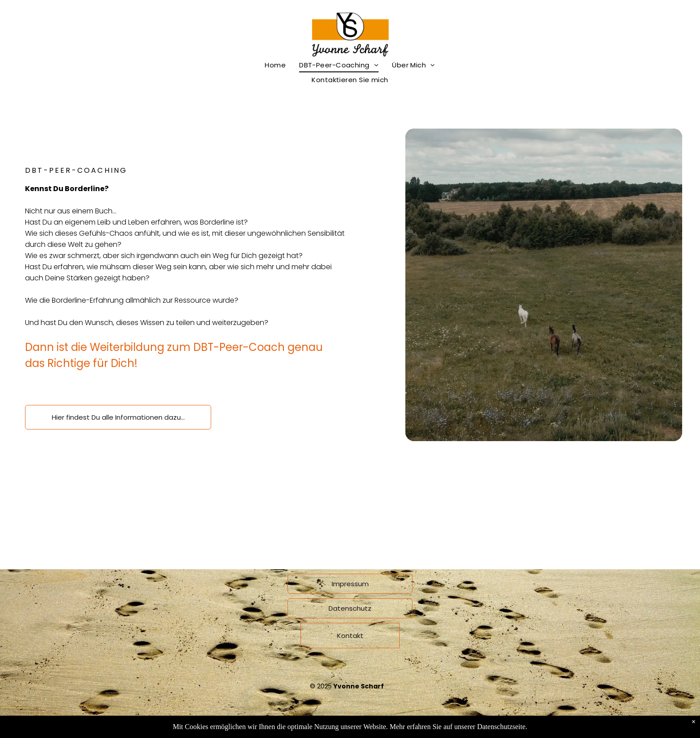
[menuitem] (275, 65)
